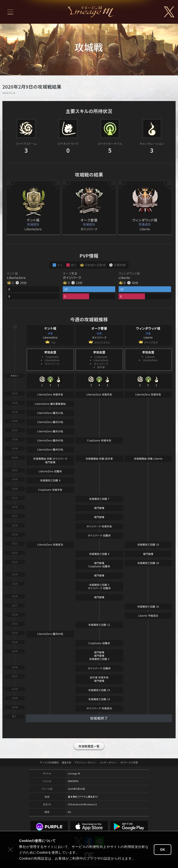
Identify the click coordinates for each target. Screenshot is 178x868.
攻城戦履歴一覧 (89, 746)
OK (163, 850)
